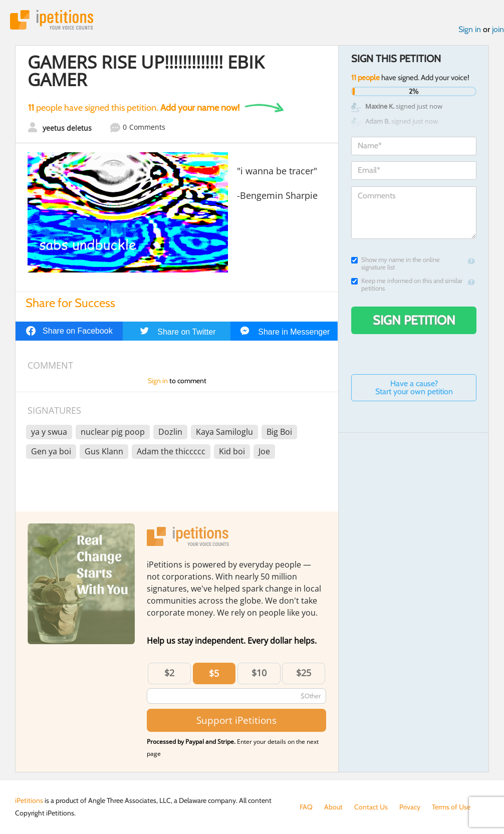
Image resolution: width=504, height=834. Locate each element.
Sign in (470, 29)
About (333, 807)
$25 (304, 673)
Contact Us (371, 807)
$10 (259, 673)
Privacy (410, 807)
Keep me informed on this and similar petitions (407, 285)
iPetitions (52, 20)
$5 (214, 673)
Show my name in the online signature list (396, 263)
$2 (169, 673)
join (498, 29)
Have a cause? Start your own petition (414, 387)
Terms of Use (451, 807)
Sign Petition (414, 320)
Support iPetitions (236, 720)
